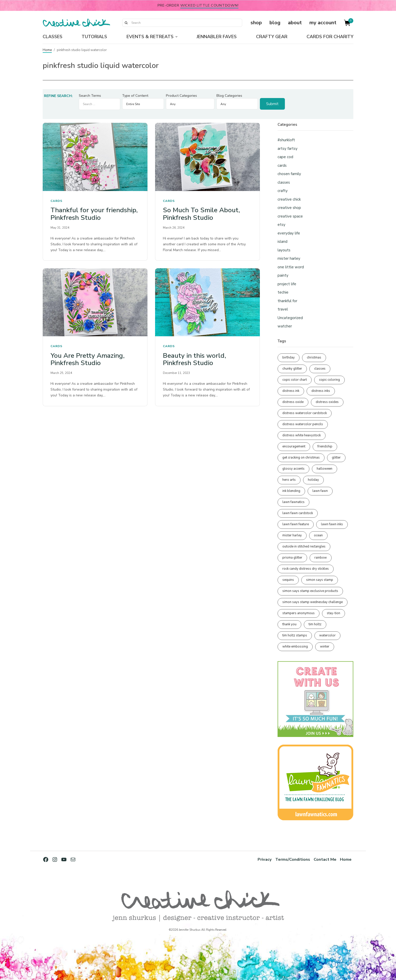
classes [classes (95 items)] (320, 369)
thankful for (287, 301)
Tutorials (94, 37)
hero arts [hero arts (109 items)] (289, 480)
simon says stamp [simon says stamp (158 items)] (320, 580)
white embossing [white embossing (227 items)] (295, 647)
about (295, 23)
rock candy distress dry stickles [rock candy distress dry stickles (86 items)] (306, 569)
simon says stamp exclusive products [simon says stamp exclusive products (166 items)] (310, 591)
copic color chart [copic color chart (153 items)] (295, 380)
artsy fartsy (288, 149)
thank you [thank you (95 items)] (289, 624)
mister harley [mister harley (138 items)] (292, 535)
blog (275, 23)
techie (283, 292)
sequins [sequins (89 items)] (288, 580)
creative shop (289, 208)
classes (284, 182)
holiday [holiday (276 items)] (313, 480)
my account (323, 23)
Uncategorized (290, 318)
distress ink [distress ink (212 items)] (291, 391)
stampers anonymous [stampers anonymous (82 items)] (299, 613)
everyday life (289, 233)
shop (256, 23)
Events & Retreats (150, 37)
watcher (285, 326)
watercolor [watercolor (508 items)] (327, 635)
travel (283, 309)
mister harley (289, 258)
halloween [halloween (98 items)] (325, 469)
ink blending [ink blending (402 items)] (291, 491)
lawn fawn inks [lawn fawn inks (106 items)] (332, 524)
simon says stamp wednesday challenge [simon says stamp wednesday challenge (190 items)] (313, 602)
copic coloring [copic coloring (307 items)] (329, 380)
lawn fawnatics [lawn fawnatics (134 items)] (293, 502)
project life (287, 284)
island (282, 242)
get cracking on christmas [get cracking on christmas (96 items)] (301, 458)
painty (283, 275)
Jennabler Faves (217, 37)
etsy (281, 225)
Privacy (264, 859)
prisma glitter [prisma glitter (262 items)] (292, 558)
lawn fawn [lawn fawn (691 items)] (320, 491)
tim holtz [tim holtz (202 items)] (315, 624)
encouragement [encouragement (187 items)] (294, 446)
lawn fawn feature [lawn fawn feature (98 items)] (296, 524)
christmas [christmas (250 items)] (314, 357)
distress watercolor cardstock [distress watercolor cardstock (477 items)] (305, 413)
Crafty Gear (272, 37)
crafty (283, 191)
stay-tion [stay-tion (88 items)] (333, 613)
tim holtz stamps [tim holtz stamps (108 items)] (295, 635)
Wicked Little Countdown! (209, 5)
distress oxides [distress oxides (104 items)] (327, 402)
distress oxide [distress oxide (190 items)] (293, 402)
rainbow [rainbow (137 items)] (321, 558)
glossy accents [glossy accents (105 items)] (293, 469)
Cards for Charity (330, 37)
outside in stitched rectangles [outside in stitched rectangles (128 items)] (304, 546)
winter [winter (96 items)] (325, 647)
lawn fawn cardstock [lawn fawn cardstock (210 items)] (298, 513)
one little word (291, 267)
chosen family (289, 174)
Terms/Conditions (292, 859)
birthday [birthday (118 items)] (289, 357)
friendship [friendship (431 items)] (325, 446)
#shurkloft (286, 140)
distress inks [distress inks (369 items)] (321, 391)
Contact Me (325, 859)
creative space (290, 216)
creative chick (289, 199)
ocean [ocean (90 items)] (318, 535)
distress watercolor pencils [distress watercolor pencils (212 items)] (303, 424)
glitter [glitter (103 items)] (336, 458)
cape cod (285, 157)
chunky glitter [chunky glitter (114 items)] (292, 369)
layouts (284, 250)
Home (47, 50)
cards (56, 201)
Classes (53, 37)
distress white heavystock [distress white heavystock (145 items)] (302, 435)
